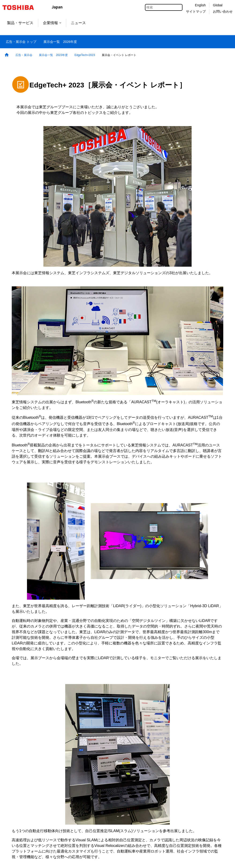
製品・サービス (20, 23)
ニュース (78, 23)
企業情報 (52, 23)
